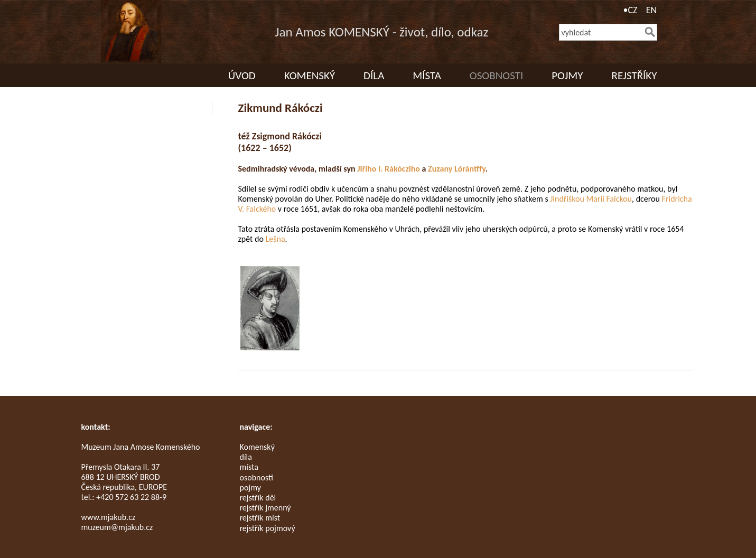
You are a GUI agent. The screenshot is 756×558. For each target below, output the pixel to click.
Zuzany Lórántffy (457, 169)
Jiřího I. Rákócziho (389, 169)
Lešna (276, 239)
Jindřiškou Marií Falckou (591, 199)
